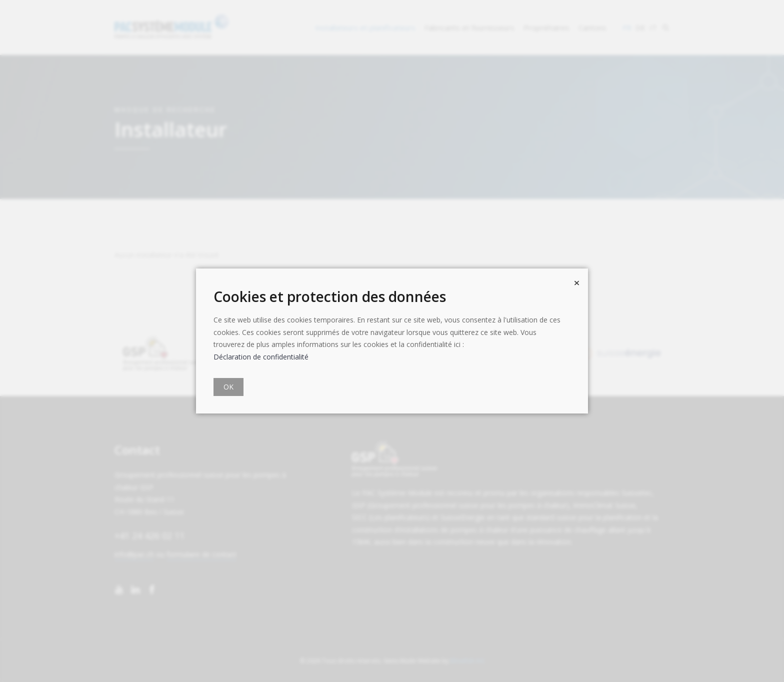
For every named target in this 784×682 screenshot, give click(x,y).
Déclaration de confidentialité (261, 357)
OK (228, 387)
